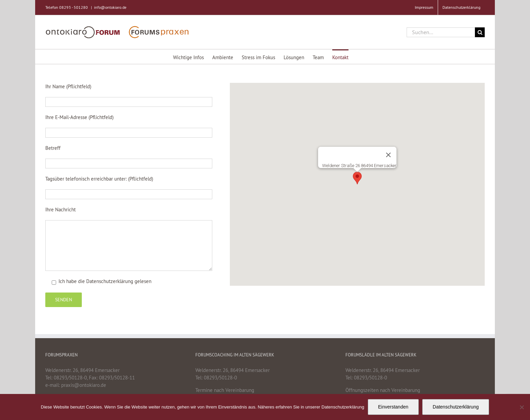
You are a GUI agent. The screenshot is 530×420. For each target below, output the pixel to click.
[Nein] (522, 407)
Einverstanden (393, 407)
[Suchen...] (441, 32)
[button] (357, 178)
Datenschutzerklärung (110, 281)
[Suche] (480, 32)
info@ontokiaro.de (110, 7)
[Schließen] (388, 155)
